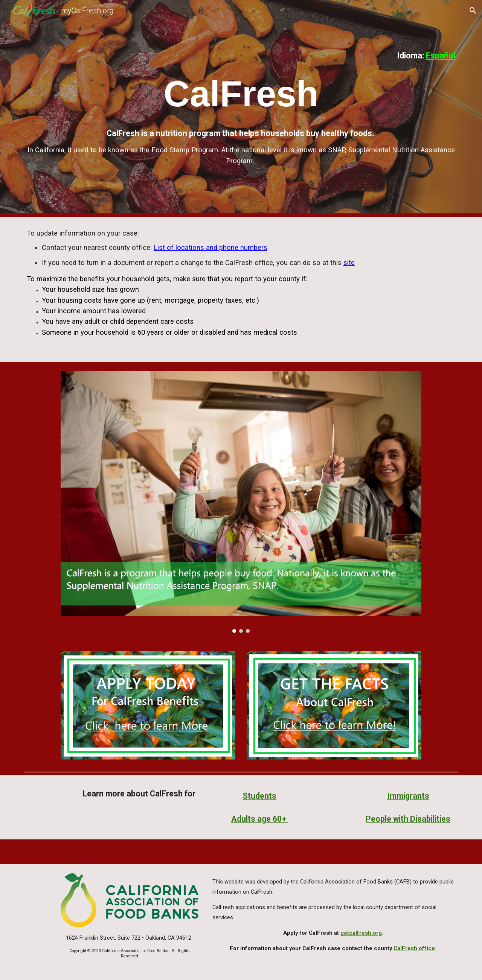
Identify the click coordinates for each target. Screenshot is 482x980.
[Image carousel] (241, 502)
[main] (241, 56)
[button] (473, 11)
